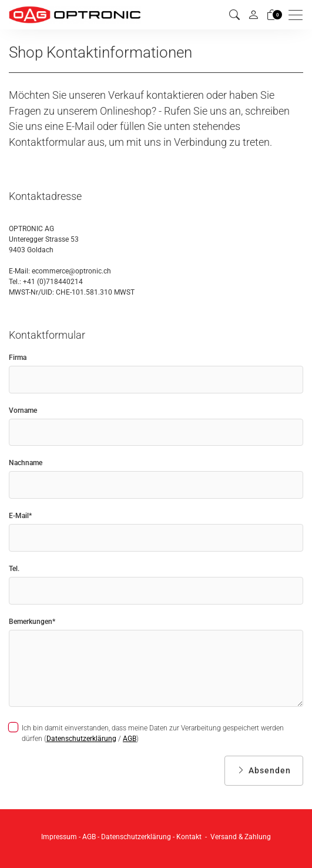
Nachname (26, 463)
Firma (18, 358)
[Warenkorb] (272, 15)
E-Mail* (20, 516)
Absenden (264, 771)
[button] (234, 15)
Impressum (59, 837)
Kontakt (189, 837)
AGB (130, 739)
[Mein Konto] (253, 15)
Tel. (14, 569)
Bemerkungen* (32, 622)
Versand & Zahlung (241, 837)
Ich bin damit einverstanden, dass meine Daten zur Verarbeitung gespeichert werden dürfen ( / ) (146, 733)
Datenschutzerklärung (81, 739)
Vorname (23, 410)
